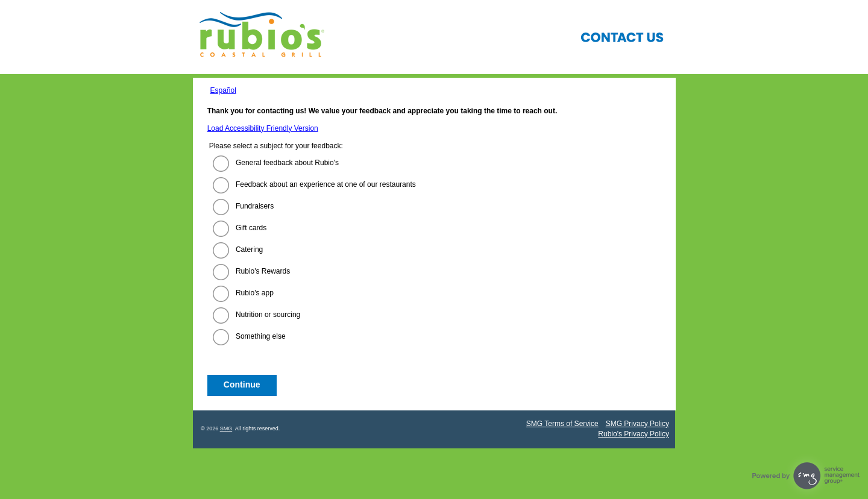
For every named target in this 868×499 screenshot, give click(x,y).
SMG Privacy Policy (637, 424)
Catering (249, 249)
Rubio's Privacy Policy (634, 434)
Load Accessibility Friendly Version (263, 128)
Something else (261, 336)
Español (223, 90)
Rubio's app (255, 293)
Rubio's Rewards (263, 271)
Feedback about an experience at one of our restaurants (326, 184)
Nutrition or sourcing (268, 315)
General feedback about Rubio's (287, 163)
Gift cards (251, 228)
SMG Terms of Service (562, 424)
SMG (226, 428)
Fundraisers (255, 206)
